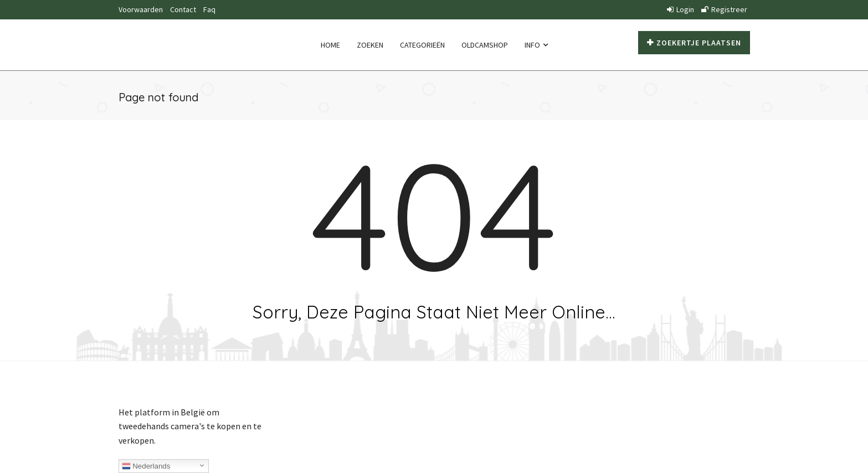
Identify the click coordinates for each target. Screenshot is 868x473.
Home (330, 45)
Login (680, 9)
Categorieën (422, 45)
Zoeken (370, 45)
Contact (183, 9)
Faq (209, 9)
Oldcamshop (485, 45)
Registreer (724, 9)
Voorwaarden (141, 9)
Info (536, 45)
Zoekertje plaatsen (694, 43)
